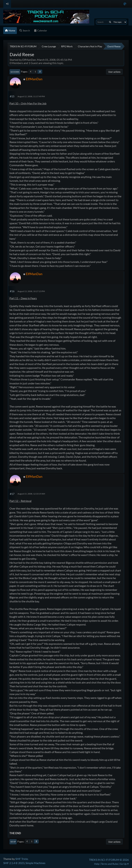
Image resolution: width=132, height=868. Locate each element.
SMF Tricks (22, 859)
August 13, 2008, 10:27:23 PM (31, 291)
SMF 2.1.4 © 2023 (14, 863)
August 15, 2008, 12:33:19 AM (31, 494)
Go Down (15, 72)
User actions (114, 72)
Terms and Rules (110, 864)
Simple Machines (35, 863)
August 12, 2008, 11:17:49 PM (31, 96)
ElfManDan (34, 79)
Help (97, 864)
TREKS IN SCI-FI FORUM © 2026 (109, 860)
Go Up (13, 842)
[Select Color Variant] (125, 4)
